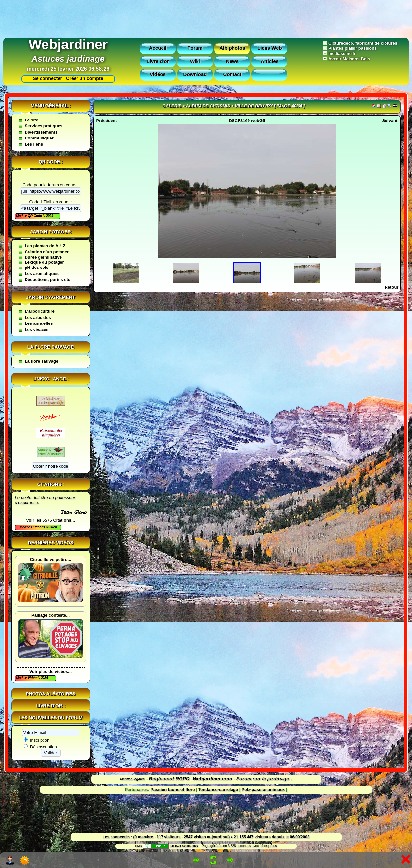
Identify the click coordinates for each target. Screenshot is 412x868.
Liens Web (270, 48)
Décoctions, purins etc (48, 279)
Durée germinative (43, 257)
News (232, 61)
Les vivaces (37, 330)
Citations (39, 527)
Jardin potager (50, 232)
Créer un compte (85, 78)
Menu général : (51, 106)
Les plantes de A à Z (45, 246)
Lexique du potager (44, 262)
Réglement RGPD (169, 778)
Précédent (107, 121)
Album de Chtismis (208, 106)
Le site (32, 120)
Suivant (390, 121)
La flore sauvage (51, 347)
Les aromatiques (42, 274)
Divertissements (41, 132)
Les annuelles (39, 323)
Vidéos (158, 74)
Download (195, 74)
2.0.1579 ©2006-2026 (170, 846)
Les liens (34, 144)
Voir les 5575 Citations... (51, 520)
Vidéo (33, 678)
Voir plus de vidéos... (51, 671)
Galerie (172, 106)
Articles (270, 61)
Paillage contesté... (51, 615)
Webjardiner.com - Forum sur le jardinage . (242, 778)
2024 (49, 216)
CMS (138, 846)
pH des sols (37, 267)
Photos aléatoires (51, 694)
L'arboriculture (40, 311)
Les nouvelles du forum (51, 718)
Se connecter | (47, 78)
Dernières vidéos (50, 543)
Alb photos (232, 48)
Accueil (158, 48)
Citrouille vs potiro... (51, 559)
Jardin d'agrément (51, 297)
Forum (195, 48)
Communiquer (39, 138)
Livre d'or (158, 61)
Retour (392, 287)
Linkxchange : (51, 379)
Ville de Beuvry (254, 106)
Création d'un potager (47, 252)
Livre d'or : (51, 706)
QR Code (35, 216)
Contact (232, 74)
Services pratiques (44, 126)
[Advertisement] (206, 17)
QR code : (51, 162)
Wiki (195, 61)
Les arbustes (38, 317)
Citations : (51, 484)
